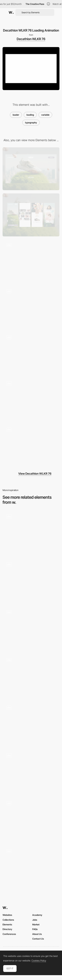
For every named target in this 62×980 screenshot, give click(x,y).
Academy (37, 915)
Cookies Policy (39, 961)
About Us (37, 934)
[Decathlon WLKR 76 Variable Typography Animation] (31, 446)
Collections (8, 920)
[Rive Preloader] (31, 533)
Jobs (35, 920)
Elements (7, 924)
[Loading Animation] (31, 867)
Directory (7, 929)
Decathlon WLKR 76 (31, 39)
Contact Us (38, 939)
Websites (7, 915)
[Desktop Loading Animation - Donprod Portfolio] (31, 676)
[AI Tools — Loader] (31, 724)
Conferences (9, 934)
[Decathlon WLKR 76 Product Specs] (31, 354)
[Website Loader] (31, 628)
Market (36, 924)
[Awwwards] (11, 12)
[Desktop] (31, 169)
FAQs (35, 929)
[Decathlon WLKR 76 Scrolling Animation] (31, 261)
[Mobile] (31, 215)
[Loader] (31, 580)
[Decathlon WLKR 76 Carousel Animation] (31, 400)
